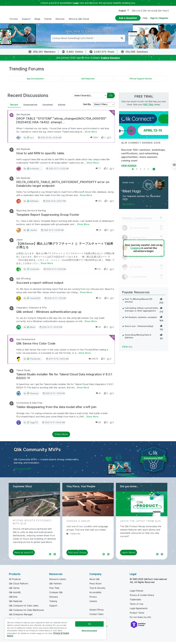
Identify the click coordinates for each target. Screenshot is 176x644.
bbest (33, 329)
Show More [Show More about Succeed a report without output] (86, 294)
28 (99, 232)
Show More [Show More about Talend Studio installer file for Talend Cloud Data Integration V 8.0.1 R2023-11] (83, 390)
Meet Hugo (132, 193)
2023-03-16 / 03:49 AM (50, 140)
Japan (20, 242)
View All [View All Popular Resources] (127, 349)
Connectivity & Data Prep (29, 405)
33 (99, 300)
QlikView (13, 599)
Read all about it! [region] (24, 555)
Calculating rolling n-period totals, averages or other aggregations (142, 311)
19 (98, 395)
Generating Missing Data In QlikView (138, 338)
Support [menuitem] (26, 19)
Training (53, 603)
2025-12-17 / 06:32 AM (53, 424)
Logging (136, 250)
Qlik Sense (14, 590)
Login (76, 3)
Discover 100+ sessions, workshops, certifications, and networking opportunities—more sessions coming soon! (143, 157)
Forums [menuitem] (14, 19)
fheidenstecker (37, 361)
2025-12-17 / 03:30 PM (51, 329)
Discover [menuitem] (60, 19)
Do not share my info (141, 619)
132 (98, 271)
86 (98, 424)
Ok (89, 624)
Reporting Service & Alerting (31, 213)
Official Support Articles (141, 81)
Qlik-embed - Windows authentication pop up (49, 314)
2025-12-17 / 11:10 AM (55, 300)
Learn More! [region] (128, 555)
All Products (15, 581)
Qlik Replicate (88, 81)
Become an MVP (23, 471)
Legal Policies (136, 593)
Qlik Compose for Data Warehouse (26, 612)
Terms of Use (136, 606)
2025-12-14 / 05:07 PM (54, 203)
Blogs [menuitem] (37, 19)
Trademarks (135, 602)
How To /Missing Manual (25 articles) (139, 302)
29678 (93, 361)
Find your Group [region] (77, 555)
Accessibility (95, 594)
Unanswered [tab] (30, 107)
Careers (93, 603)
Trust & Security (97, 590)
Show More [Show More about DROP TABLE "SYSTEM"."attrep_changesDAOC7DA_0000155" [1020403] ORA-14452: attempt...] (91, 134)
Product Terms (137, 615)
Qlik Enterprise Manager (21, 616)
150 (98, 203)
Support (53, 608)
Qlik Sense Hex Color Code (36, 345)
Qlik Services (149, 11)
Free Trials (54, 590)
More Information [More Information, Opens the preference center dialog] (89, 631)
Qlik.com (136, 11)
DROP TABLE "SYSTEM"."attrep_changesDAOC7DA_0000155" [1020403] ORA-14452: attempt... (61, 122)
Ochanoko (35, 271)
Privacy (93, 599)
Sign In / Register (159, 18)
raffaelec (34, 203)
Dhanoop (34, 395)
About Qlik (94, 581)
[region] (55, 629)
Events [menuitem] (48, 19)
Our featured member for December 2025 (142, 200)
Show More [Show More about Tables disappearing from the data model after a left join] (92, 419)
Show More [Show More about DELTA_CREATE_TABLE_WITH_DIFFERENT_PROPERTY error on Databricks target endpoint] (86, 197)
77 (98, 170)
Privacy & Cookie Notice (142, 597)
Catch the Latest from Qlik (141, 523)
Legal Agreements (139, 610)
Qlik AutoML (15, 594)
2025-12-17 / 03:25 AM (57, 171)
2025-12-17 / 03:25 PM (52, 232)
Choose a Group (78, 523)
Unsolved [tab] (48, 107)
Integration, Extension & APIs (31, 310)
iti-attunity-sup (37, 171)
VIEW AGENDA (129, 168)
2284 (94, 139)
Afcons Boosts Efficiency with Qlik (32, 524)
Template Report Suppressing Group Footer (48, 217)
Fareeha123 (35, 300)
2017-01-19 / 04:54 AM (57, 361)
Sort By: (87, 106)
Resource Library (58, 581)
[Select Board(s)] (89, 98)
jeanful (33, 232)
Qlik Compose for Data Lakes (24, 608)
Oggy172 (34, 424)
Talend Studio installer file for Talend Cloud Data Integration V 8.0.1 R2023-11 (64, 378)
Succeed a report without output (40, 285)
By (29, 140)
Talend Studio (23, 372)
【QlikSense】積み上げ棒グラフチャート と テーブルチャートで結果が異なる (65, 247)
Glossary (54, 599)
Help (145, 18)
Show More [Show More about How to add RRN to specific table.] (93, 165)
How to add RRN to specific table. (41, 155)
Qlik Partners (55, 586)
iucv (32, 140)
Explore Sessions (110, 60)
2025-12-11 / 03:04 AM (55, 271)
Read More (128, 206)
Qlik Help (162, 11)
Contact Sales (96, 616)
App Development (35, 81)
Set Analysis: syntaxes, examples (141, 319)
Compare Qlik (56, 594)
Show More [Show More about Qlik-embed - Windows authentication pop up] (91, 323)
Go (111, 97)
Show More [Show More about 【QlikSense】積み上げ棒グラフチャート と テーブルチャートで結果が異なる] (47, 265)
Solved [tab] (62, 107)
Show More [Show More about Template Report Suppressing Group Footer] (83, 226)
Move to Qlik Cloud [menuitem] (79, 19)
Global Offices (97, 612)
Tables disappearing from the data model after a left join (56, 409)
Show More (61, 436)
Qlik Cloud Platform (18, 586)
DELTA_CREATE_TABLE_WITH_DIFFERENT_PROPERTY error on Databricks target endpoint (63, 186)
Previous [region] (50, 556)
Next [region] (55, 556)
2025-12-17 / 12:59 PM (54, 395)
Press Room (95, 586)
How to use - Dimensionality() (139, 328)
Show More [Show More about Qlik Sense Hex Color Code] (85, 355)
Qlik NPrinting (23, 281)
